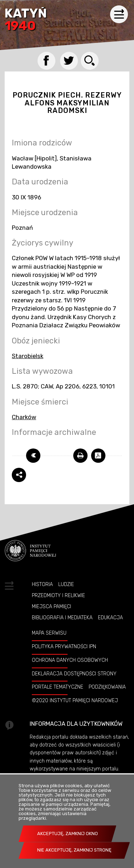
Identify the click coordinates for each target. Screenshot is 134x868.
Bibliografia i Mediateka (62, 617)
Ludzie (66, 584)
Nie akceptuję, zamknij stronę (74, 850)
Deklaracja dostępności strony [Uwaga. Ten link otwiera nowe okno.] (74, 674)
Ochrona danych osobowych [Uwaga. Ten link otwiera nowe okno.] (70, 660)
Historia (42, 584)
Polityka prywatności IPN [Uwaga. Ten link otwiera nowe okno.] (64, 646)
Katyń (26, 20)
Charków (24, 417)
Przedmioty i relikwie (58, 595)
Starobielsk (28, 356)
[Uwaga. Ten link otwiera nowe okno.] (80, 456)
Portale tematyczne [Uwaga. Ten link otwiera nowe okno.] (58, 687)
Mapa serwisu (49, 633)
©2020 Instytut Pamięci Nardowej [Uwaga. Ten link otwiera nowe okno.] (75, 700)
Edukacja (110, 617)
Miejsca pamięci (51, 606)
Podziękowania (107, 687)
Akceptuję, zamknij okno (68, 834)
